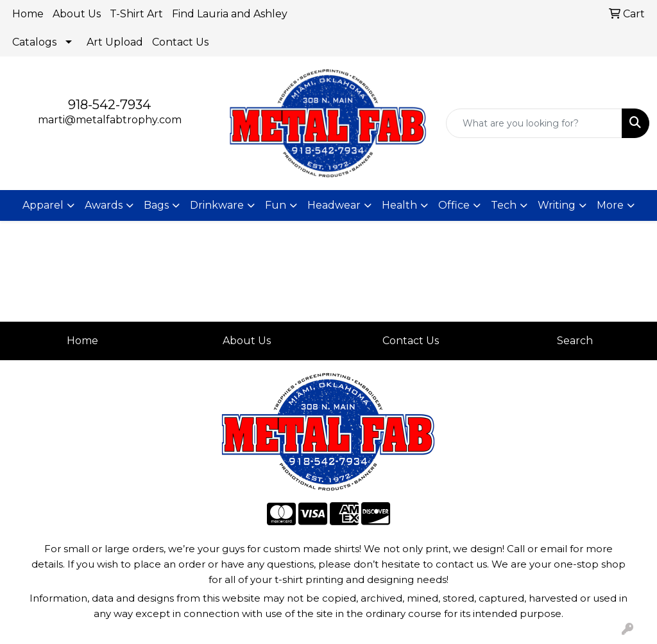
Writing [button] (557, 205)
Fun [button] (276, 205)
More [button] (610, 205)
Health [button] (399, 205)
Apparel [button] (43, 205)
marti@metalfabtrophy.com (110, 120)
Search (575, 341)
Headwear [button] (334, 205)
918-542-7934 (109, 105)
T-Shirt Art (136, 14)
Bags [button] (156, 205)
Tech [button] (504, 205)
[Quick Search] (534, 123)
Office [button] (454, 205)
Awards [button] (104, 205)
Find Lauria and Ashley (230, 14)
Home (28, 14)
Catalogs (34, 42)
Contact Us (180, 42)
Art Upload (115, 42)
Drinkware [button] (217, 205)
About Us (77, 14)
